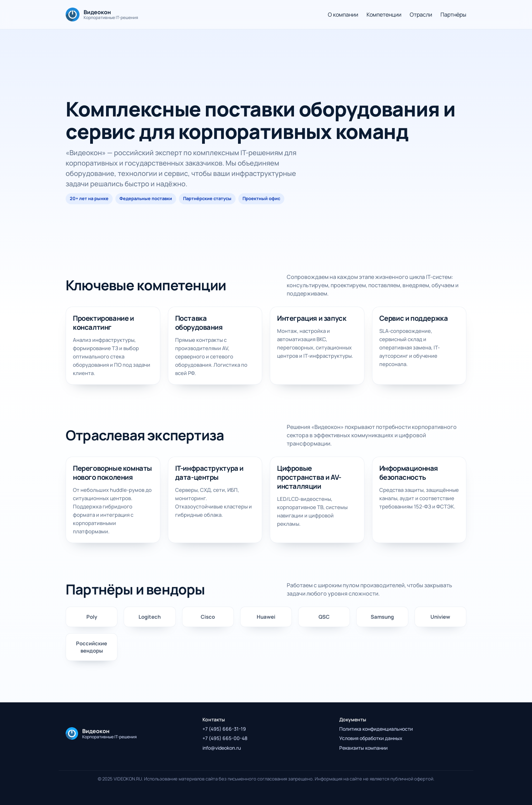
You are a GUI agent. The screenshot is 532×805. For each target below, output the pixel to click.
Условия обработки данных (371, 738)
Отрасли (421, 15)
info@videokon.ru (222, 748)
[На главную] (102, 15)
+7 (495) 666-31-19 (224, 729)
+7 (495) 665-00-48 (225, 738)
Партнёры (453, 15)
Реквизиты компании (363, 748)
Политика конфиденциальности (376, 729)
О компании (343, 15)
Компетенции (384, 15)
